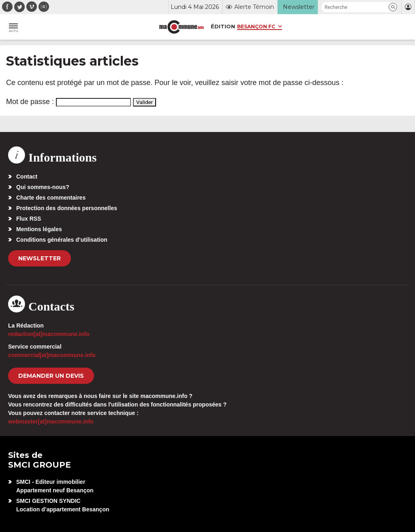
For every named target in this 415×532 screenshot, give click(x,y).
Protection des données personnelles (67, 208)
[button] (393, 7)
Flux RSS (29, 219)
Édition (223, 26)
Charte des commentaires (51, 198)
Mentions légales (39, 229)
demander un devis (51, 376)
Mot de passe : (68, 102)
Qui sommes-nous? (43, 187)
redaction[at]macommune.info (49, 334)
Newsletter (40, 258)
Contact (27, 177)
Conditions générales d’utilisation (62, 240)
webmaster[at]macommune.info (51, 421)
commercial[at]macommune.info (52, 355)
